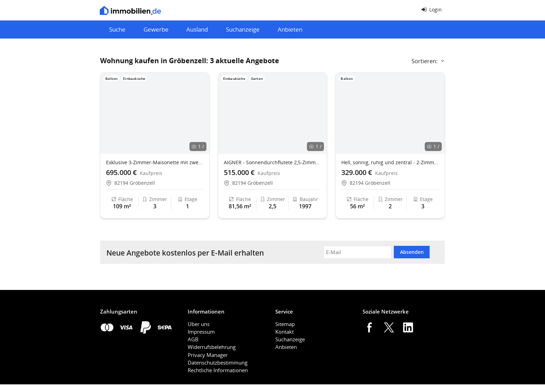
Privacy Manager (208, 355)
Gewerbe (156, 29)
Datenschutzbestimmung (218, 362)
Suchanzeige (243, 29)
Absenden (412, 252)
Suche (117, 29)
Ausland (197, 29)
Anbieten (290, 29)
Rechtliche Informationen (218, 370)
